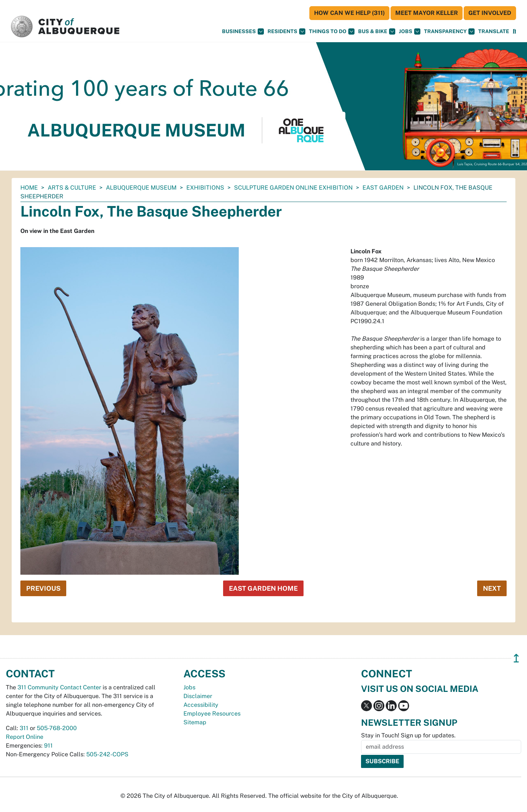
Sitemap (195, 722)
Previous (43, 588)
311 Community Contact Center (59, 687)
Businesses (243, 31)
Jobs (410, 31)
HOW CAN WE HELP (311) (349, 13)
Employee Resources (212, 714)
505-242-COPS (107, 754)
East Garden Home (263, 588)
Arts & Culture (72, 188)
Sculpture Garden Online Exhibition (293, 188)
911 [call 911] (48, 746)
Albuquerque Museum (141, 188)
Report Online (25, 737)
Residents (286, 31)
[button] (494, 31)
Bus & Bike (377, 31)
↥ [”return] (516, 658)
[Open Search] (514, 31)
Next (492, 588)
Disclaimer (198, 696)
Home (29, 188)
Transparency (449, 31)
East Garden (383, 188)
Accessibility (201, 705)
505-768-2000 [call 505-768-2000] (57, 728)
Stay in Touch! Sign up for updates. (408, 735)
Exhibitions (205, 188)
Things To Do (332, 31)
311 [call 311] (24, 728)
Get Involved (490, 13)
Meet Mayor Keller (427, 13)
